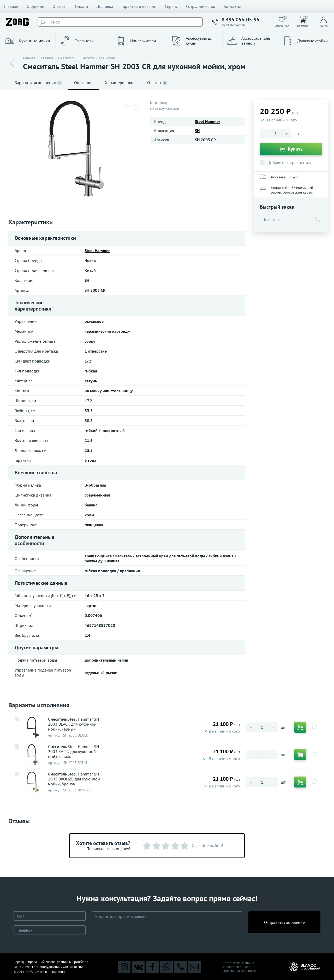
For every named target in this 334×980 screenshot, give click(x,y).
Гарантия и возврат (139, 6)
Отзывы (59, 6)
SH (197, 131)
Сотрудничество (201, 6)
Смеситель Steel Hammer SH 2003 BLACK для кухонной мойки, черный (74, 724)
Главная (11, 6)
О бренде (35, 6)
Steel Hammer (208, 121)
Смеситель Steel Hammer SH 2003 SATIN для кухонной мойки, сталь (74, 752)
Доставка (105, 6)
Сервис (171, 6)
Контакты (232, 6)
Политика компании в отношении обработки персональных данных (239, 967)
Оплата (81, 6)
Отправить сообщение (284, 922)
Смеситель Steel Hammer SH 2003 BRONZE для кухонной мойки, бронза (74, 779)
